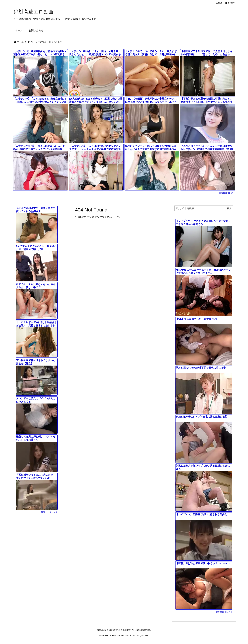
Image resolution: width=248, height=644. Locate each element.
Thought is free (142, 635)
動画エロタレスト (227, 193)
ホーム (20, 42)
